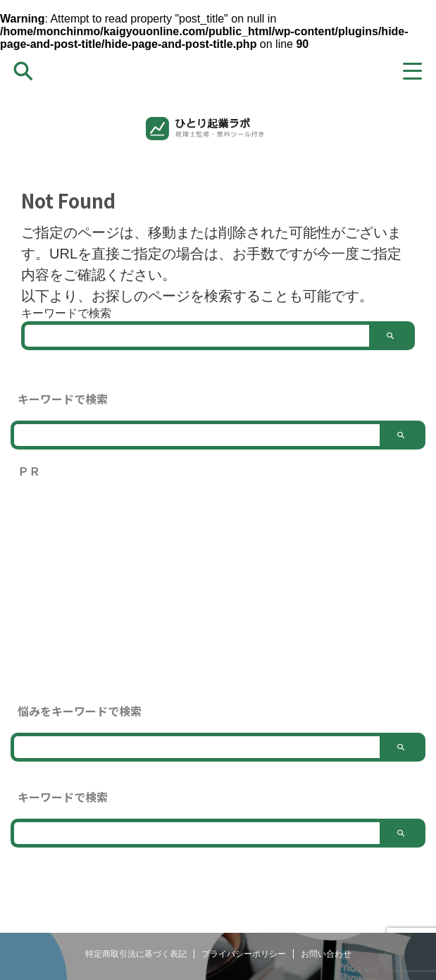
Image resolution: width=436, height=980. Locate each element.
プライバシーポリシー (244, 954)
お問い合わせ (326, 954)
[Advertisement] (218, 591)
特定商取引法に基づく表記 (136, 954)
